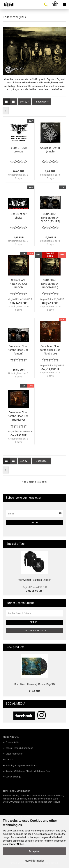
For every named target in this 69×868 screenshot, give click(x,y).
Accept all (34, 851)
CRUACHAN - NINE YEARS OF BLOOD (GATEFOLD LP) (18, 284)
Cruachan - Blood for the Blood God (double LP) (50, 350)
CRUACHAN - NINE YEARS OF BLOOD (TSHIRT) (50, 218)
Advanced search (35, 631)
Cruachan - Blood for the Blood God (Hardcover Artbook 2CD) (18, 416)
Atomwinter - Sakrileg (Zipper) (35, 580)
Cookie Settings (13, 777)
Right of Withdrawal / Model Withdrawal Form (28, 771)
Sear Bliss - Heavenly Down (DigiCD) (35, 684)
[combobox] (24, 102)
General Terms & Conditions (19, 748)
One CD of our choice (19, 216)
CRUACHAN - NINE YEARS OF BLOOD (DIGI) (50, 284)
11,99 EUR (35, 691)
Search (35, 622)
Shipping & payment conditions (21, 766)
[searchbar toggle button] (46, 5)
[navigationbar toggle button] (64, 5)
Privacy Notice (16, 844)
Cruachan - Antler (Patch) (50, 150)
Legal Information (14, 754)
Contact (9, 760)
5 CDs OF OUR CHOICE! (19, 150)
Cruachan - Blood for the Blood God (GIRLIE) (18, 350)
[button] (6, 102)
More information (35, 861)
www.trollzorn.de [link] (17, 802)
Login (34, 523)
